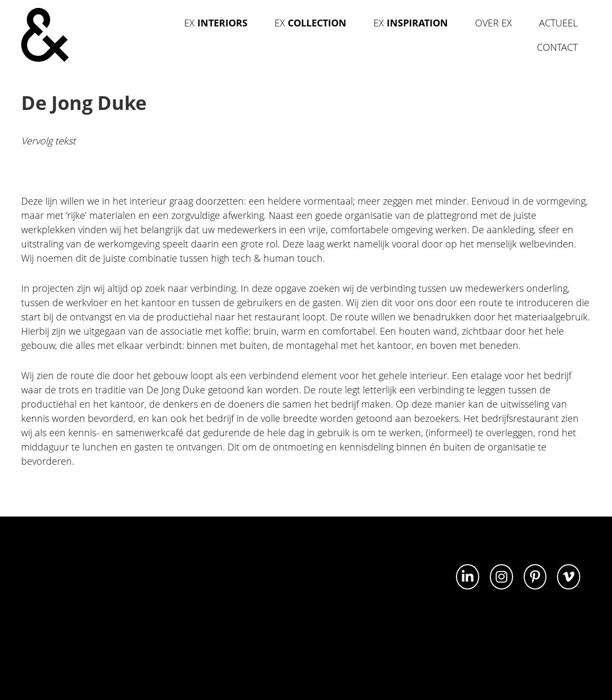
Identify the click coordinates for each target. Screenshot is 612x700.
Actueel (558, 23)
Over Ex (494, 23)
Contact (557, 47)
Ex (216, 23)
